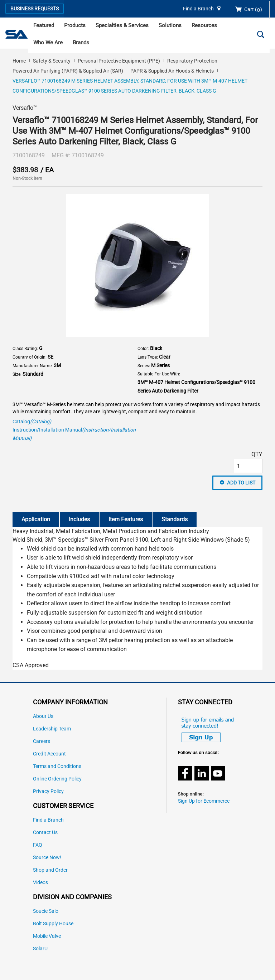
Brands (81, 43)
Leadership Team (52, 729)
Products (75, 25)
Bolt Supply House (53, 924)
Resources (204, 25)
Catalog (32, 422)
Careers (42, 741)
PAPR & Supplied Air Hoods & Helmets (172, 71)
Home (19, 61)
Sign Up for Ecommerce (204, 801)
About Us (43, 716)
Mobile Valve (47, 936)
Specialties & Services (122, 25)
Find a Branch (198, 9)
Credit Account (49, 754)
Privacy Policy (48, 791)
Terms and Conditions (57, 766)
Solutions (170, 25)
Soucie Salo (46, 911)
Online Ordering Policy (57, 779)
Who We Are (48, 43)
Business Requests (35, 9)
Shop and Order (50, 870)
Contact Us (45, 833)
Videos (40, 883)
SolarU (40, 949)
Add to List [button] (241, 483)
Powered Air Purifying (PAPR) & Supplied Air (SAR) (68, 71)
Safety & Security (52, 61)
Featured (44, 25)
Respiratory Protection (192, 61)
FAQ (38, 845)
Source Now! (47, 858)
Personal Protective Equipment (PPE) (119, 61)
